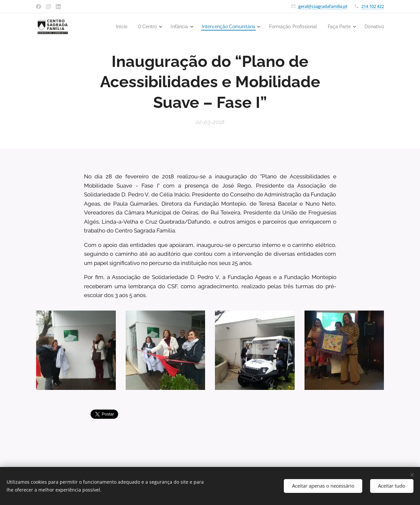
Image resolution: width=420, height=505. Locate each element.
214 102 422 (373, 6)
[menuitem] (109, 27)
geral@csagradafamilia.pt (323, 6)
